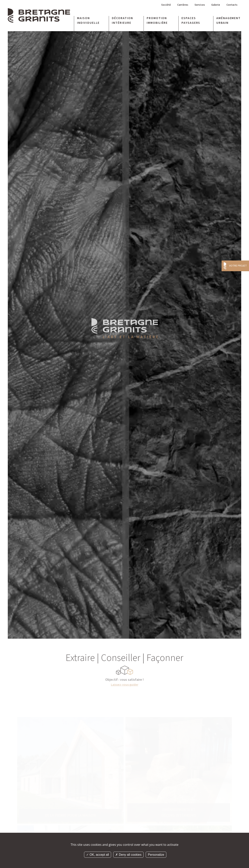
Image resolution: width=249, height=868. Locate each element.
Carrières (177, 6)
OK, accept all (98, 855)
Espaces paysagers (191, 22)
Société (159, 6)
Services (196, 6)
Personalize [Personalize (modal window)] (156, 855)
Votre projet (238, 266)
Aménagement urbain (229, 22)
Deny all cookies (128, 855)
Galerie (213, 6)
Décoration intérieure (122, 22)
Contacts (231, 6)
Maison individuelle (88, 22)
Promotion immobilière (157, 22)
